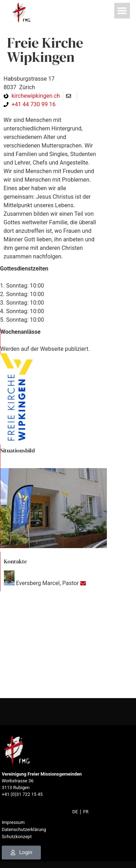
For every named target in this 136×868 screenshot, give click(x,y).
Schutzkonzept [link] (17, 837)
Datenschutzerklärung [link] (24, 829)
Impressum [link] (13, 822)
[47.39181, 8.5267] (68, 645)
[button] (123, 11)
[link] (21, 13)
